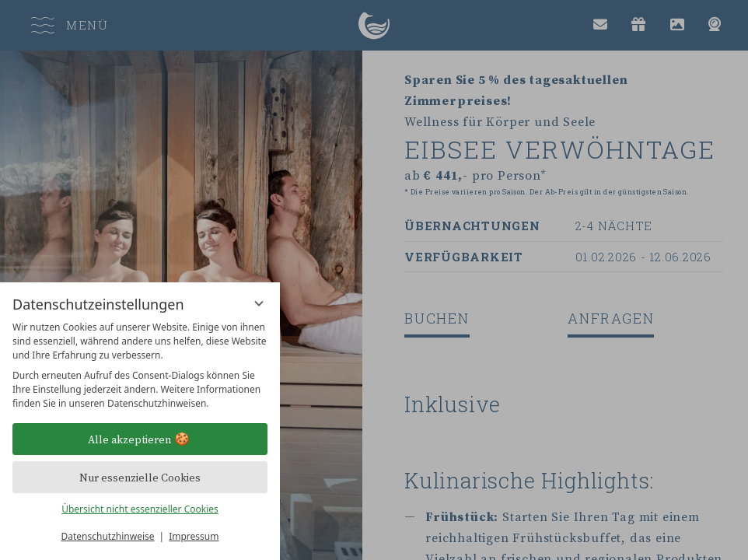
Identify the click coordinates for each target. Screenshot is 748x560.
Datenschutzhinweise (108, 536)
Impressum (194, 536)
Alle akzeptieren (140, 439)
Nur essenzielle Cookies (140, 478)
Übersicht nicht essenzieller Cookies (140, 509)
